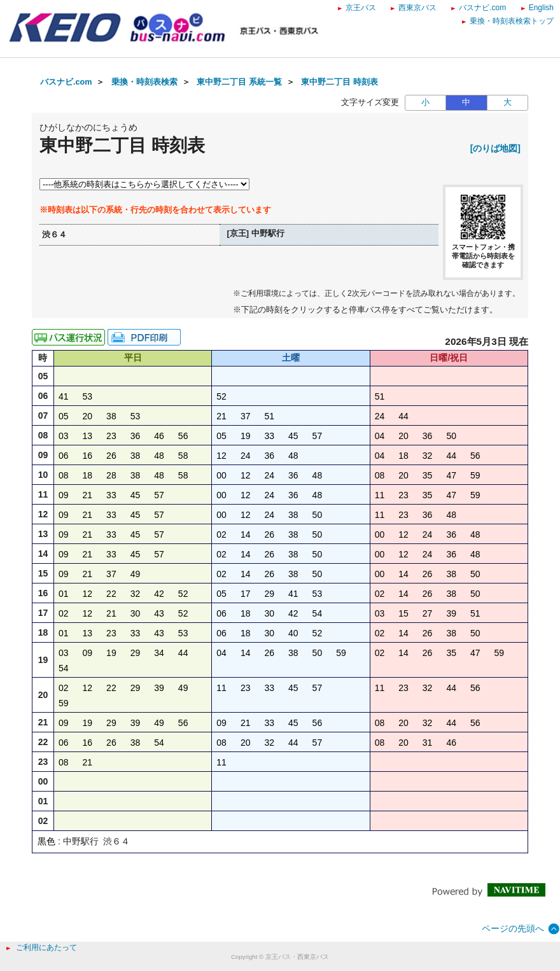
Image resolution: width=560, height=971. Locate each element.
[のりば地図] (495, 148)
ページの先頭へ (513, 928)
